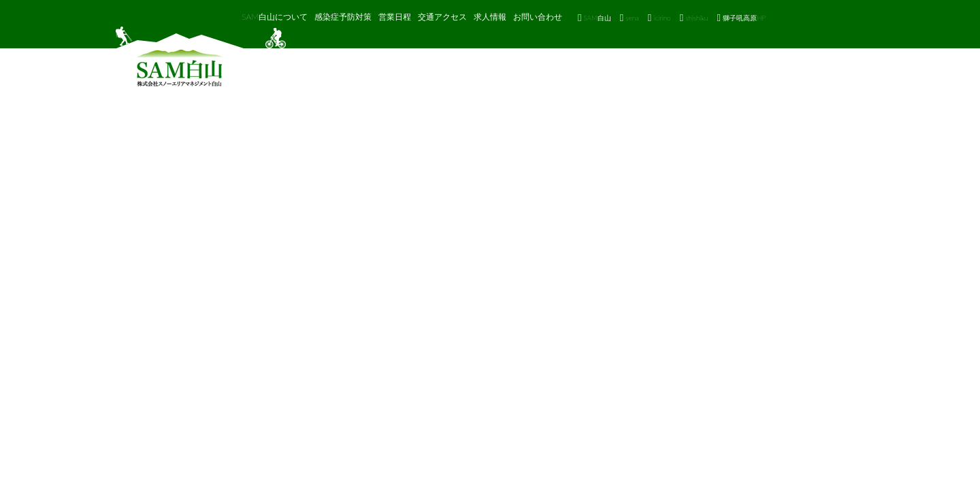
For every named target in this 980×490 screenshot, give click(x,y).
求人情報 (490, 17)
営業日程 (395, 17)
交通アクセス (442, 17)
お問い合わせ (538, 17)
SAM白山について (275, 17)
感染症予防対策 (343, 17)
